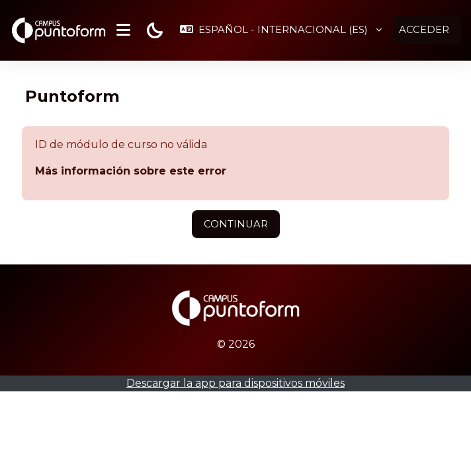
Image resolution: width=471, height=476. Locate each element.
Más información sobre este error (131, 170)
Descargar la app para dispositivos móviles (235, 382)
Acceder (424, 30)
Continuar (236, 223)
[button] (281, 30)
